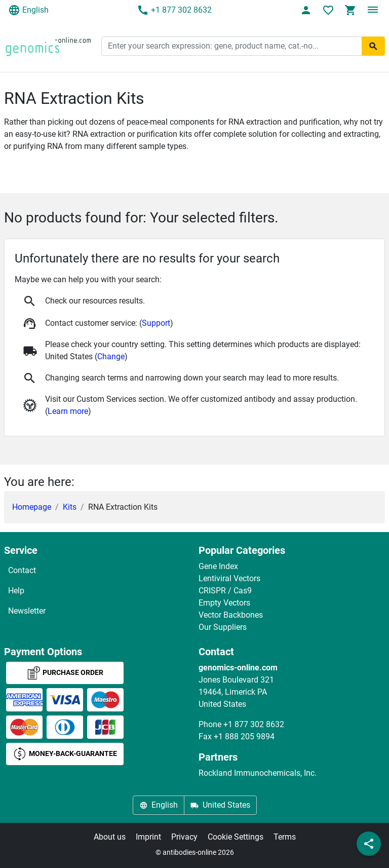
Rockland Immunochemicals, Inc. (258, 773)
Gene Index (218, 566)
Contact (22, 570)
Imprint (148, 837)
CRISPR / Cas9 (225, 591)
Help (16, 591)
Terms (285, 837)
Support (156, 323)
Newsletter (27, 611)
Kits (70, 507)
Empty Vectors (224, 603)
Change (111, 356)
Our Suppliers (223, 627)
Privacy (184, 837)
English (28, 10)
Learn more (68, 411)
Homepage (32, 507)
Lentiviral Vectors (229, 578)
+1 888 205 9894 (244, 737)
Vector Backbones (231, 615)
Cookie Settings (236, 837)
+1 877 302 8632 (174, 10)
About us (110, 837)
